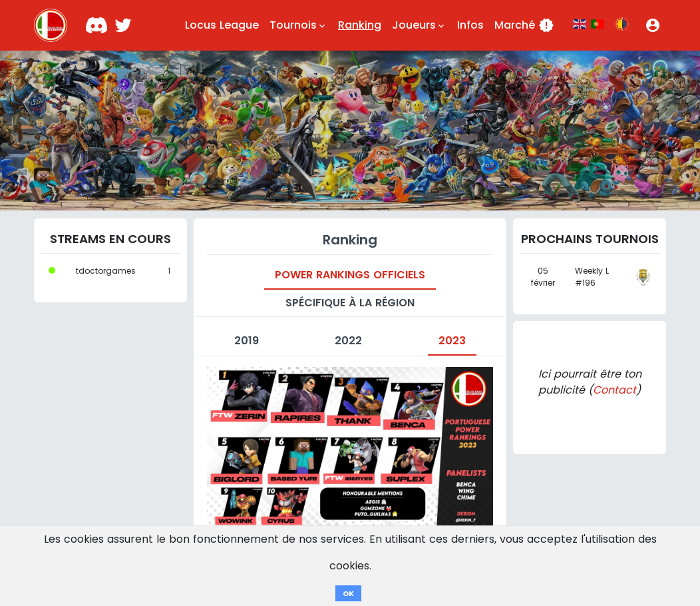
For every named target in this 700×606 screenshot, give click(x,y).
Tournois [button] (298, 25)
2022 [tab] (348, 341)
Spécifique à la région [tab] (350, 303)
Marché (524, 25)
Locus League (222, 25)
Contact (614, 390)
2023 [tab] (452, 341)
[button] (653, 25)
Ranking (360, 25)
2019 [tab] (247, 341)
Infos (470, 25)
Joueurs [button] (419, 25)
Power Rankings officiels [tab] (350, 275)
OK (348, 593)
